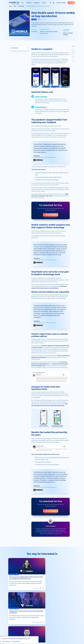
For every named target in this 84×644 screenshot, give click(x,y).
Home (10, 6)
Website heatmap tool (14, 616)
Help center (32, 625)
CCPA (66, 630)
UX (46, 618)
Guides (31, 618)
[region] (19, 640)
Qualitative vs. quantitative (15, 623)
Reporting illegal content (70, 625)
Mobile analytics (49, 616)
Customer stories (49, 621)
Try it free (71, 3)
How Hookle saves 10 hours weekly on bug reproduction (38, 6)
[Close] (37, 638)
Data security (67, 623)
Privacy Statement (6, 642)
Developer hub (33, 628)
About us (66, 616)
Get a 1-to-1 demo (61, 3)
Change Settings (17, 642)
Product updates (49, 625)
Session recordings (68, 33)
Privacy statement (68, 628)
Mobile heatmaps (42, 107)
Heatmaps (66, 35)
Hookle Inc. (54, 157)
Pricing (44, 3)
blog (22, 3)
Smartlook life (49, 630)
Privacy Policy (72, 640)
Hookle (33, 53)
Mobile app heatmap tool (14, 621)
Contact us (67, 618)
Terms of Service (69, 642)
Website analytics (49, 623)
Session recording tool (14, 618)
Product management (50, 628)
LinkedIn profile (58, 533)
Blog (15, 6)
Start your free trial (51, 215)
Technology (34, 19)
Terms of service (68, 621)
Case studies (21, 6)
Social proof (33, 623)
